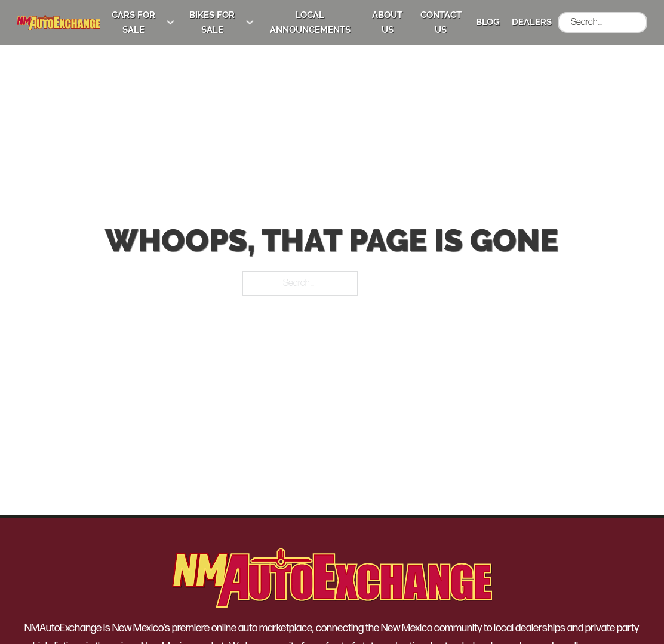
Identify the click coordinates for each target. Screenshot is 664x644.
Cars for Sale (133, 22)
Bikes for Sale (212, 22)
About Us (387, 22)
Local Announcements (310, 22)
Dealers (532, 22)
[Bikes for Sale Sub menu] (250, 22)
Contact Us (441, 22)
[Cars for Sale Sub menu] (170, 22)
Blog (488, 22)
